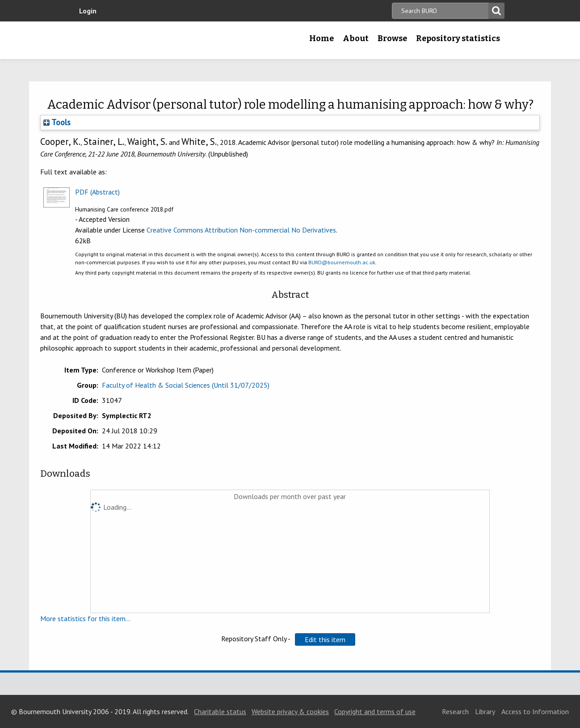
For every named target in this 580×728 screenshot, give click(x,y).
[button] (325, 639)
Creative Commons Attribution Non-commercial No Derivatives (241, 230)
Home (322, 38)
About (356, 38)
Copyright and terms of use (375, 711)
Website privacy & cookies (290, 711)
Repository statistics (458, 38)
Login (88, 11)
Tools (57, 122)
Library (485, 711)
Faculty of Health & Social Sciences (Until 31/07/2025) (186, 385)
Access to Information (535, 711)
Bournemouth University (131, 40)
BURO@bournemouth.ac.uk (342, 262)
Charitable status (220, 711)
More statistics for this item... (85, 618)
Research (455, 711)
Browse (392, 38)
